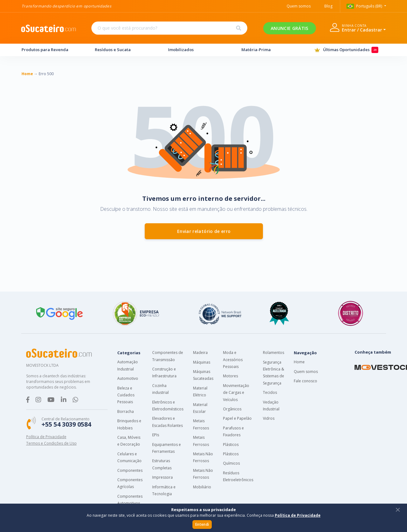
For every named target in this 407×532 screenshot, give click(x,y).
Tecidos (270, 392)
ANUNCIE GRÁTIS (289, 28)
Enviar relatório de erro (204, 231)
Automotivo (128, 378)
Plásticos (231, 445)
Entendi (202, 524)
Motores (230, 376)
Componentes (130, 470)
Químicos (231, 463)
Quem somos (306, 372)
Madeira (200, 353)
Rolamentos (274, 353)
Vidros (269, 418)
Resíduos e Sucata (126, 50)
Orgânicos (232, 409)
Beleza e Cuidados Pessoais (126, 395)
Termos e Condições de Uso (51, 443)
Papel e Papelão (237, 418)
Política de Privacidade (46, 437)
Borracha (126, 411)
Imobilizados (199, 50)
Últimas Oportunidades (350, 50)
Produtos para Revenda (52, 50)
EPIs (156, 435)
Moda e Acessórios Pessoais (233, 360)
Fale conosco (305, 381)
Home (299, 362)
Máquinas (202, 362)
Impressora (162, 477)
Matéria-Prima (272, 50)
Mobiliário (202, 487)
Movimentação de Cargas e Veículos (236, 393)
